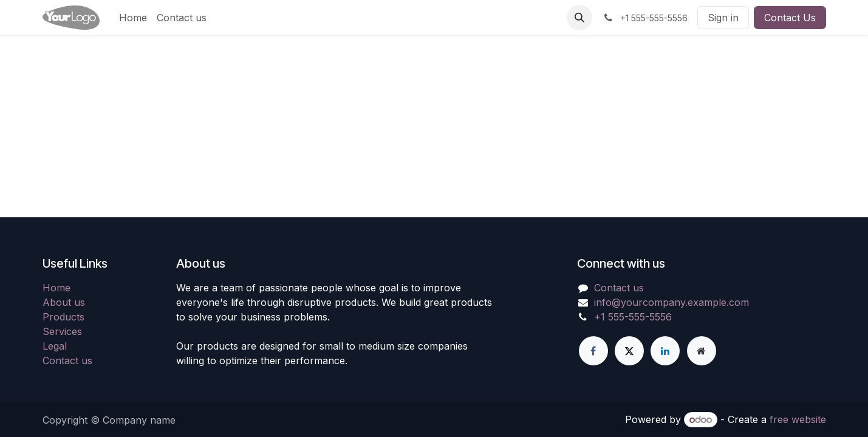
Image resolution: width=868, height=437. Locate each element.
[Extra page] (702, 351)
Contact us (67, 361)
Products (63, 317)
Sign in (723, 18)
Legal (55, 346)
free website (798, 419)
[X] (629, 351)
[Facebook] (593, 351)
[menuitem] (133, 18)
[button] (579, 18)
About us (64, 302)
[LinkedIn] (665, 351)
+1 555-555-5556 (633, 317)
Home (56, 288)
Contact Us (790, 18)
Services (62, 331)
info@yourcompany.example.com (672, 302)
